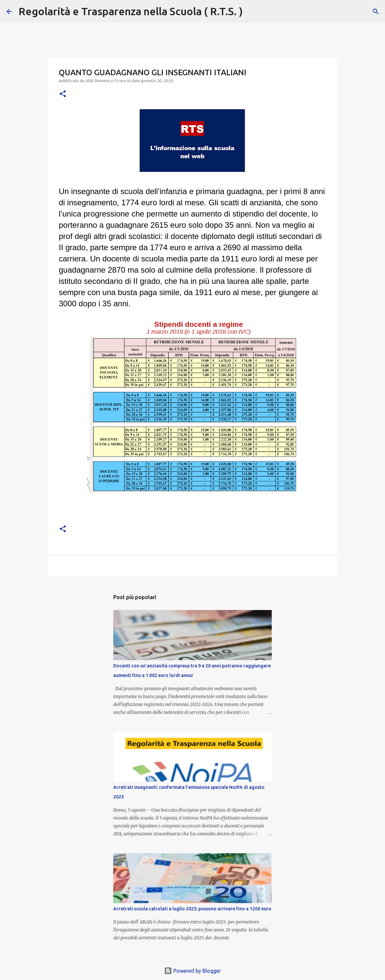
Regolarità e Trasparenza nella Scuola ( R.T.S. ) (131, 11)
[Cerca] (252, 12)
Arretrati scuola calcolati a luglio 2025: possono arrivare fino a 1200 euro (192, 909)
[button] (63, 94)
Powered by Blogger (192, 971)
